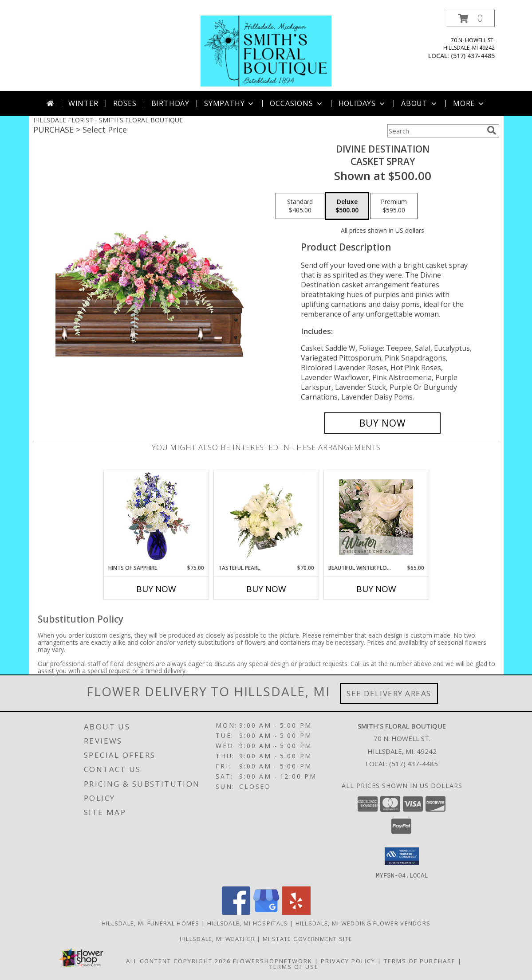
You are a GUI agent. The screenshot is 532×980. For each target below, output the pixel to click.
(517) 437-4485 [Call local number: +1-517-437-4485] (473, 56)
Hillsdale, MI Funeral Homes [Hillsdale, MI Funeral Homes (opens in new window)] (151, 923)
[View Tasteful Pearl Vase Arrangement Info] (266, 517)
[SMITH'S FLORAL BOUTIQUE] (266, 50)
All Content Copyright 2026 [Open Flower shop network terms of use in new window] (178, 960)
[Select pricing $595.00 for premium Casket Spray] (394, 206)
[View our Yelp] (296, 912)
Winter (83, 103)
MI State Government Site (307, 938)
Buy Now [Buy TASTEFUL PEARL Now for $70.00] (266, 589)
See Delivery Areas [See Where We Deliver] (389, 693)
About (420, 103)
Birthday (170, 103)
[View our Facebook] (236, 912)
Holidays (363, 103)
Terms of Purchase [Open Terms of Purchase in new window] (420, 960)
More (469, 103)
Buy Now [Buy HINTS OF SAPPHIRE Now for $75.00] (156, 589)
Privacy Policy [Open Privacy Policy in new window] (348, 960)
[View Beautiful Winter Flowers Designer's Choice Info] (376, 517)
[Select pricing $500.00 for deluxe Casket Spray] (347, 206)
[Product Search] (435, 131)
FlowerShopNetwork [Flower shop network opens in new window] (273, 960)
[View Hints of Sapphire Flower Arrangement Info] (156, 517)
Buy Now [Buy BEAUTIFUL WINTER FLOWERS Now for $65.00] (376, 589)
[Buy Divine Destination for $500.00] (383, 423)
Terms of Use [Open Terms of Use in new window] (294, 966)
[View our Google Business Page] (266, 912)
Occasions (297, 103)
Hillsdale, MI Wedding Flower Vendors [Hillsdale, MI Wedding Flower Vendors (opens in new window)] (363, 923)
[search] (492, 130)
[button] (471, 18)
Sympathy (230, 103)
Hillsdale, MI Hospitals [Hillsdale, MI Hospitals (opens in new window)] (248, 923)
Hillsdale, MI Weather (217, 938)
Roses (125, 103)
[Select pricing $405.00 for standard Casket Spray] (300, 206)
